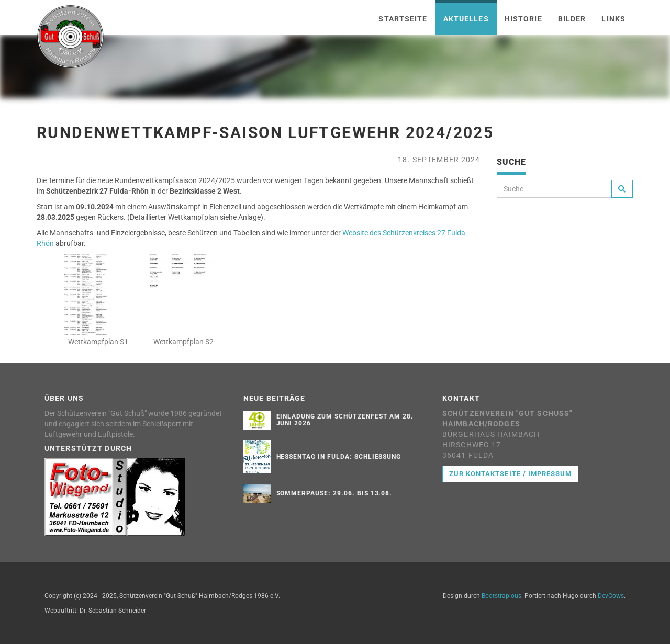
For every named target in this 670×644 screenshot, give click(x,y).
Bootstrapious (501, 596)
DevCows (611, 596)
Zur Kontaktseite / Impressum (510, 474)
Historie (523, 19)
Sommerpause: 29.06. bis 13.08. (334, 493)
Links (613, 19)
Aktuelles (466, 19)
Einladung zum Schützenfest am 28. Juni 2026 (345, 420)
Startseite (403, 19)
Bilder (572, 19)
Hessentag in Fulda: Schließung (339, 457)
